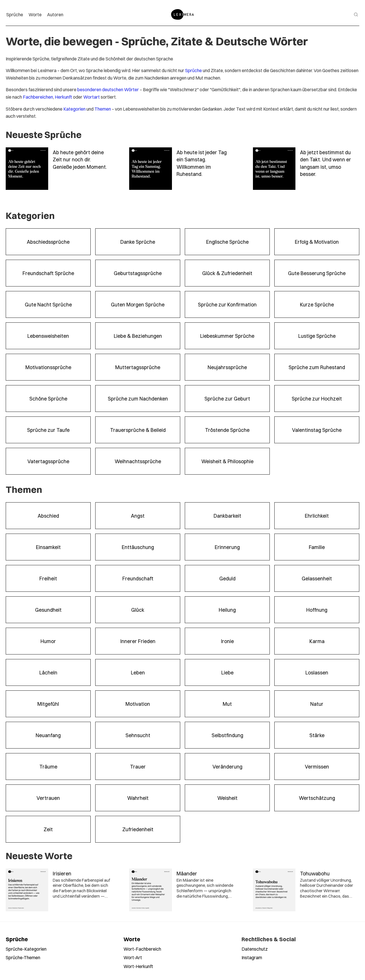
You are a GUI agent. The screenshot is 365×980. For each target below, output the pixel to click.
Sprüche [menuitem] (15, 14)
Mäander (187, 873)
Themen (103, 109)
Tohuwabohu (315, 873)
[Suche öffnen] (356, 15)
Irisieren (62, 873)
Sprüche (193, 70)
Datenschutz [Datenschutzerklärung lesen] (255, 949)
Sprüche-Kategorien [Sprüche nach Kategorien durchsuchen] (26, 949)
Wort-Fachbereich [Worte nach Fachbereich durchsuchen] (142, 949)
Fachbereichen (38, 97)
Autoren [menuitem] (55, 14)
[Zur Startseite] (182, 14)
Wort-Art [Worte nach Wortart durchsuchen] (133, 957)
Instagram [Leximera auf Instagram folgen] (252, 957)
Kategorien (74, 109)
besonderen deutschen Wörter (108, 89)
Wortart (92, 97)
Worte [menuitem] (35, 14)
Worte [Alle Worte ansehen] (132, 939)
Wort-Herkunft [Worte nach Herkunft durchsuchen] (138, 966)
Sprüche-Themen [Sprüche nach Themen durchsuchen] (23, 957)
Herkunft (63, 97)
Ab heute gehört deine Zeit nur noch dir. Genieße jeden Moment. (80, 159)
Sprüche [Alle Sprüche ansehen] (17, 939)
